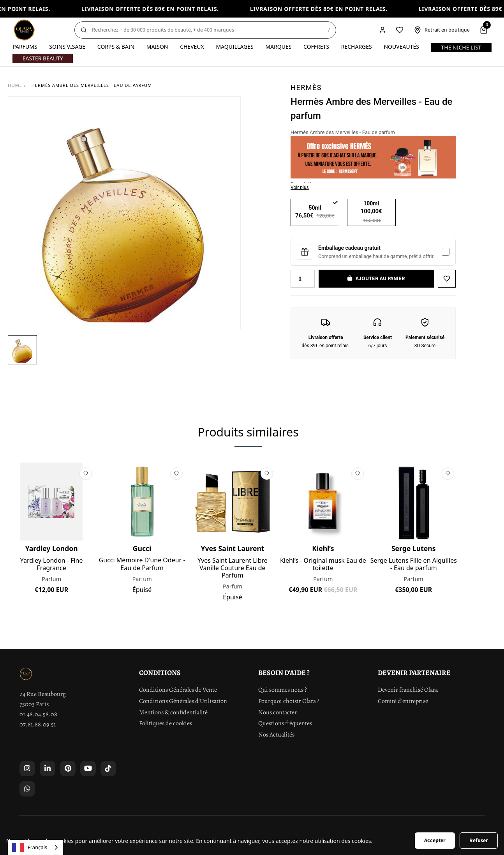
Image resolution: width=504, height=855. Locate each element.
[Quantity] (303, 279)
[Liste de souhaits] (400, 30)
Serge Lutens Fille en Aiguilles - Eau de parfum (414, 564)
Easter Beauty (43, 58)
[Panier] (484, 30)
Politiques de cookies (166, 723)
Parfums (25, 47)
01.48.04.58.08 (38, 714)
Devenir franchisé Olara (408, 690)
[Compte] (382, 30)
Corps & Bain (116, 47)
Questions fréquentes (285, 723)
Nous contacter (278, 712)
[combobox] (35, 847)
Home (15, 85)
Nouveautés (401, 47)
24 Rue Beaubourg (43, 694)
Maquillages (234, 47)
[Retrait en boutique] (442, 30)
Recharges (357, 47)
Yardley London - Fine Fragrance (52, 564)
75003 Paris (34, 704)
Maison (157, 47)
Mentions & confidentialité (173, 712)
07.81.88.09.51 (38, 724)
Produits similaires (248, 432)
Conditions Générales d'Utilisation (183, 701)
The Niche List (461, 47)
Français (30, 848)
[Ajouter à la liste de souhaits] (447, 279)
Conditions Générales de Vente (178, 690)
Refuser (479, 841)
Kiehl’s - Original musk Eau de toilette (323, 564)
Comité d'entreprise (403, 701)
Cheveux (192, 47)
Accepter (435, 841)
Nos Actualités (276, 735)
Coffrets (316, 47)
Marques (278, 47)
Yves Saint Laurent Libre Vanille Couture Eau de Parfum (233, 568)
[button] (22, 350)
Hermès (306, 87)
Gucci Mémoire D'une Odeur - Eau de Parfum (142, 564)
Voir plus (300, 187)
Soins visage (67, 47)
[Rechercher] (205, 30)
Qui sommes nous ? (283, 690)
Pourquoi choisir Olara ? (289, 701)
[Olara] (24, 30)
